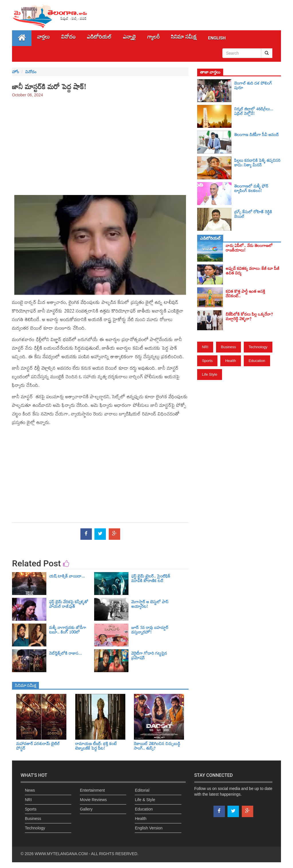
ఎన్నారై (129, 38)
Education (257, 361)
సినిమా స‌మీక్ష (184, 38)
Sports (207, 361)
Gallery (86, 809)
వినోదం (68, 38)
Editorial (142, 790)
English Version (149, 828)
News (30, 790)
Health (231, 361)
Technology (258, 347)
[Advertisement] (100, 144)
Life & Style (145, 800)
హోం (15, 72)
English (217, 38)
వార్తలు (43, 38)
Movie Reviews (93, 800)
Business (228, 347)
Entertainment (92, 790)
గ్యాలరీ (154, 38)
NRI (205, 347)
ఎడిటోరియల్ (99, 38)
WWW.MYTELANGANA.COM (61, 854)
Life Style (210, 374)
